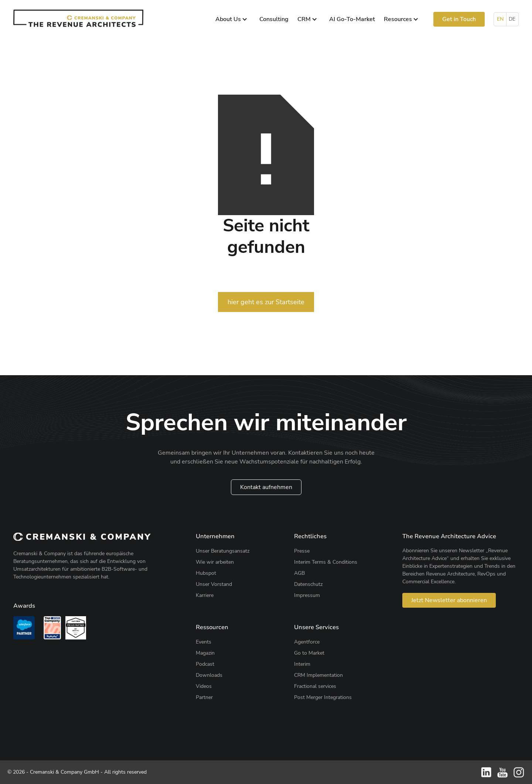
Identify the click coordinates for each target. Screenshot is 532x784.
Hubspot (206, 573)
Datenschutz (308, 584)
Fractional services (315, 686)
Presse (302, 551)
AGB (299, 573)
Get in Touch (459, 19)
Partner (204, 697)
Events (204, 642)
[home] (78, 18)
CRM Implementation (318, 675)
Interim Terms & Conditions (326, 562)
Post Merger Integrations (323, 697)
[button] (233, 19)
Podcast (205, 664)
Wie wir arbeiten (215, 562)
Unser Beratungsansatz (223, 551)
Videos (204, 686)
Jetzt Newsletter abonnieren (449, 600)
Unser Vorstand (214, 584)
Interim (302, 664)
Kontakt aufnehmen (266, 487)
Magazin (205, 653)
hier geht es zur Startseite (266, 302)
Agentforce (307, 642)
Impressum (307, 595)
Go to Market (309, 653)
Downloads (209, 675)
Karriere (205, 595)
